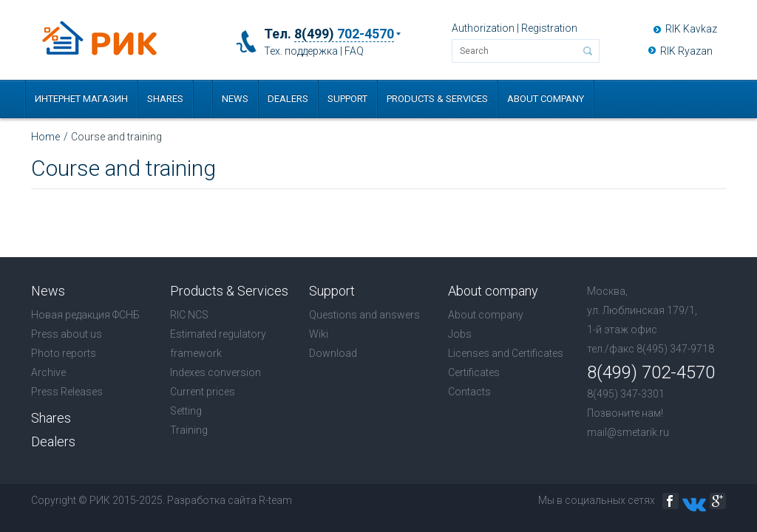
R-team (275, 500)
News (235, 99)
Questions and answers (364, 315)
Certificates (474, 372)
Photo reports (64, 353)
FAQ (354, 51)
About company (546, 99)
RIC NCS (189, 315)
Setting (186, 411)
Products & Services (437, 99)
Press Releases (67, 392)
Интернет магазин (81, 99)
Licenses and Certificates (506, 353)
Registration (549, 28)
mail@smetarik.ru (628, 432)
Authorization (483, 28)
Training (189, 430)
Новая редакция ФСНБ (85, 315)
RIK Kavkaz (691, 29)
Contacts (469, 392)
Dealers (288, 99)
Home (45, 137)
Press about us (67, 334)
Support (347, 99)
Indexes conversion (215, 372)
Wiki (319, 334)
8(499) (344, 34)
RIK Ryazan (686, 51)
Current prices (203, 392)
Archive (48, 372)
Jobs (460, 334)
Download (333, 353)
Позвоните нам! (625, 413)
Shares (165, 99)
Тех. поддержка (301, 51)
